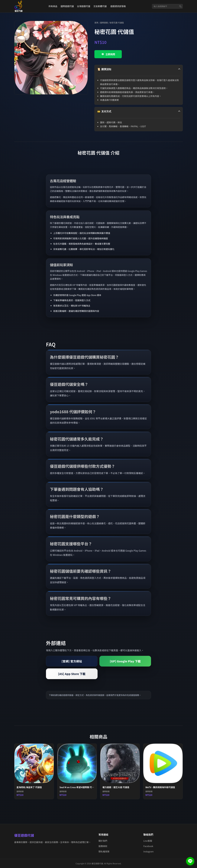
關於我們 (103, 841)
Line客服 (148, 841)
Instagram (149, 851)
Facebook (148, 846)
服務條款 (103, 846)
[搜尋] (180, 6)
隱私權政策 (104, 851)
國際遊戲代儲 (67, 6)
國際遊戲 (104, 23)
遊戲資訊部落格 (118, 6)
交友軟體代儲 (100, 6)
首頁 (96, 23)
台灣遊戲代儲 (84, 6)
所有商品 (53, 6)
